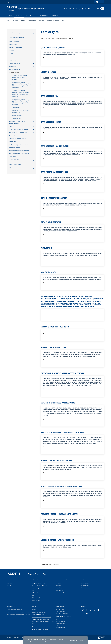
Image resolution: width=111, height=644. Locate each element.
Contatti (9, 585)
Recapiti (34, 610)
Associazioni (60, 588)
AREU (9, 21)
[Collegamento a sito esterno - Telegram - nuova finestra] (82, 9)
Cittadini (59, 583)
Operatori (59, 585)
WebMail (9, 637)
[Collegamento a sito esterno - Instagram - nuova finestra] (70, 9)
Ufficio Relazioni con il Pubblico (40, 630)
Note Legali (17, 637)
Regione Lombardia (11, 2)
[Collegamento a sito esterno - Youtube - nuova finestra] (88, 9)
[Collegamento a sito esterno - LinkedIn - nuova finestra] (76, 9)
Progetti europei (36, 600)
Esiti (63, 20)
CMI (33, 595)
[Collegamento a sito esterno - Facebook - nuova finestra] (73, 9)
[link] (99, 2)
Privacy (49, 641)
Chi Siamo (15, 21)
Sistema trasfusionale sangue (39, 585)
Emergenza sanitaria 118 (38, 583)
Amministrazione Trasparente (36, 21)
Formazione (59, 590)
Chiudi (82, 640)
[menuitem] (10, 15)
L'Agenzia (23, 21)
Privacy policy (74, 640)
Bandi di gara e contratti (53, 21)
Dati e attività (85, 588)
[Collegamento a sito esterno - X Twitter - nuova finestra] (85, 9)
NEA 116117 (35, 593)
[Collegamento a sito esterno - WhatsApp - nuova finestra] (79, 9)
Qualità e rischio (61, 593)
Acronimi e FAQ (85, 585)
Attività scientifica (36, 598)
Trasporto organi (36, 588)
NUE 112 (34, 590)
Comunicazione (85, 583)
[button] (90, 2)
